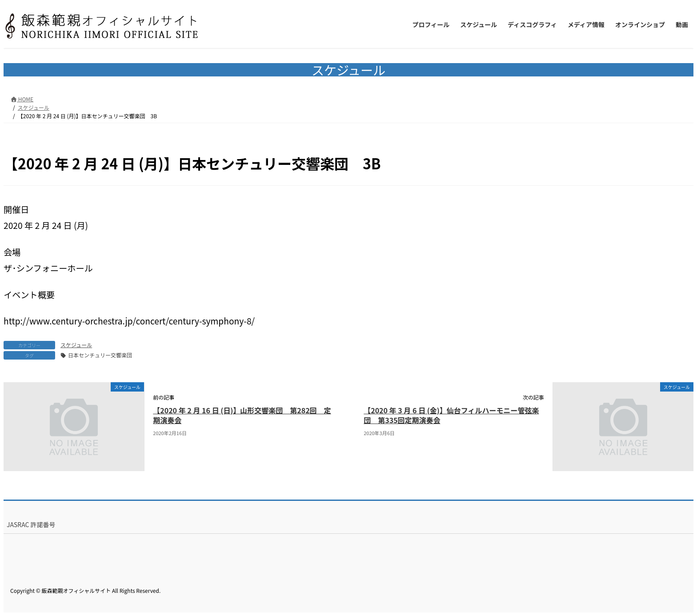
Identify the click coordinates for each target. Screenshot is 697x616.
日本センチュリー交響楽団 (100, 355)
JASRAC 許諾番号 (31, 524)
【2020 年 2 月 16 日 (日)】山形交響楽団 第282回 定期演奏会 (242, 415)
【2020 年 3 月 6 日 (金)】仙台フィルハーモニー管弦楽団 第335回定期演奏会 (451, 415)
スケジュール (76, 345)
